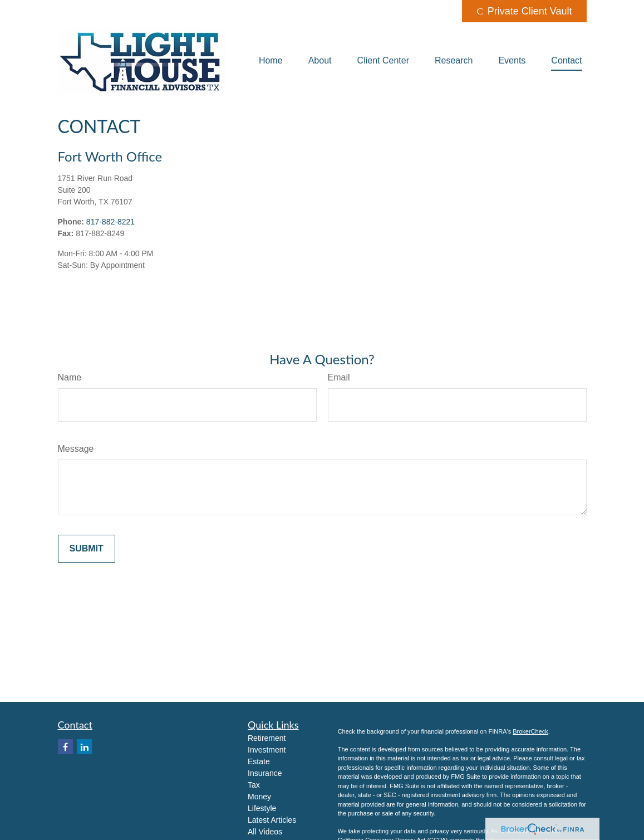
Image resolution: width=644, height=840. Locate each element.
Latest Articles (272, 820)
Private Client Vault (524, 11)
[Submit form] (87, 549)
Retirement (267, 738)
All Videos (265, 832)
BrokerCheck (530, 731)
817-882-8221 (110, 222)
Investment (267, 750)
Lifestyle (262, 808)
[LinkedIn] (84, 747)
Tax (254, 785)
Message (76, 449)
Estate (259, 761)
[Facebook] (65, 747)
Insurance (265, 773)
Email (339, 377)
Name (70, 377)
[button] (271, 60)
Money (259, 797)
